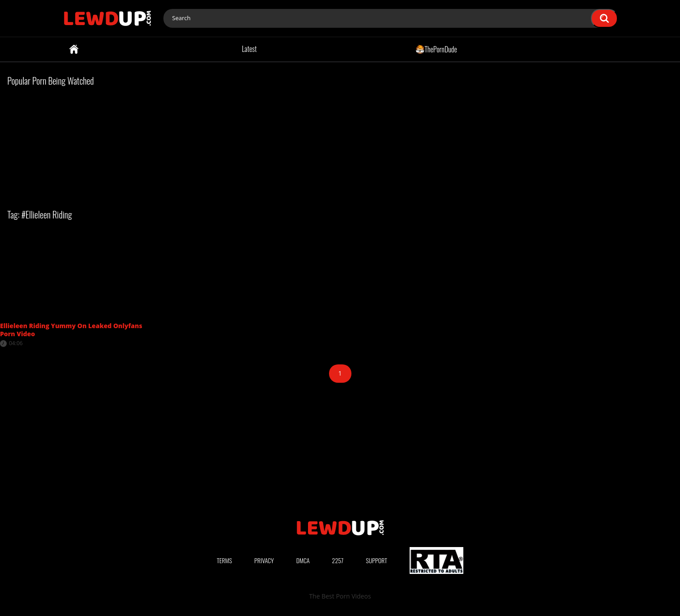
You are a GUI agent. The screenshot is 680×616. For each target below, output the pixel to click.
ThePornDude (436, 49)
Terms (224, 560)
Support (376, 560)
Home (74, 49)
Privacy (264, 560)
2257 (338, 560)
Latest (249, 49)
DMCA (303, 560)
